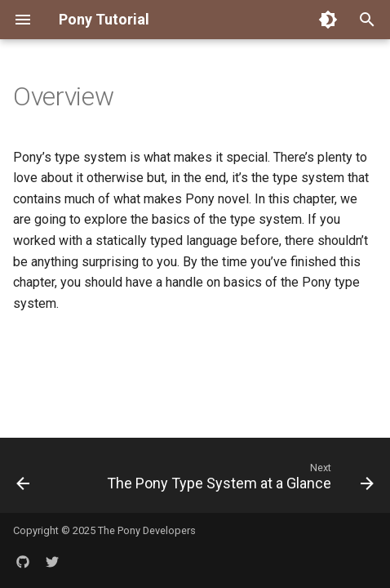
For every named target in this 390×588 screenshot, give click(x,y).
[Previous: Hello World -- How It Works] (23, 480)
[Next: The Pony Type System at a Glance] (238, 480)
